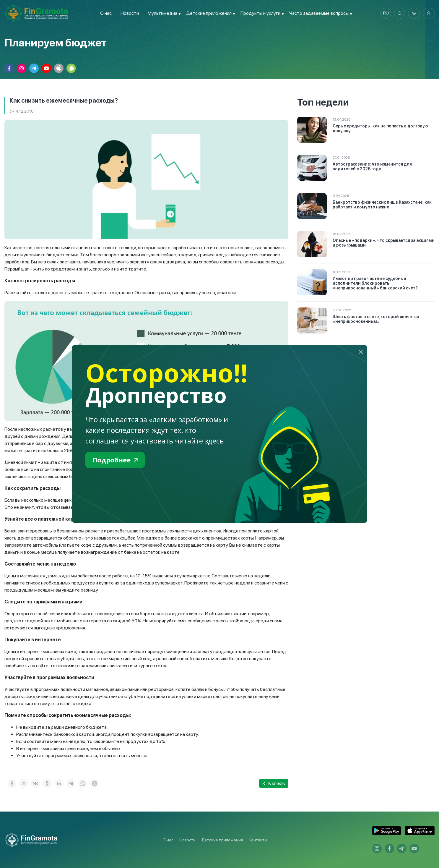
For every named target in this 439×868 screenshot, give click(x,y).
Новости (129, 13)
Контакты (258, 840)
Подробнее (117, 460)
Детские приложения (222, 840)
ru (384, 13)
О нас (105, 13)
